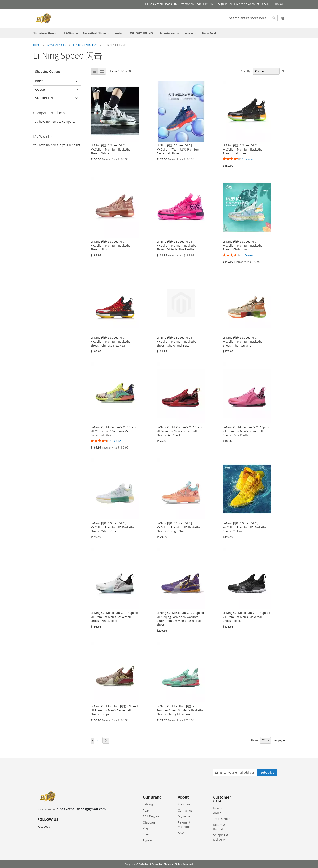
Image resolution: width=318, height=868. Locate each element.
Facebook (44, 826)
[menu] (159, 33)
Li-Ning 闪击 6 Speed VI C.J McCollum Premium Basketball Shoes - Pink (111, 245)
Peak (146, 810)
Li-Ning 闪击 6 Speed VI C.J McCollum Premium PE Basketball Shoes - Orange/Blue (179, 527)
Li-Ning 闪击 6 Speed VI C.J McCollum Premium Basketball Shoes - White (111, 149)
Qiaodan (149, 822)
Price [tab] (39, 81)
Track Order (221, 819)
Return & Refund (219, 827)
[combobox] (252, 18)
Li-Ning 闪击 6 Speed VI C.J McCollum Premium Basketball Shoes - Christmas (243, 245)
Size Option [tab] (44, 98)
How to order (218, 810)
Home (37, 45)
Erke (146, 834)
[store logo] (44, 18)
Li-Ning (148, 804)
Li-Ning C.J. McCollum (85, 45)
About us (184, 804)
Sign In (223, 4)
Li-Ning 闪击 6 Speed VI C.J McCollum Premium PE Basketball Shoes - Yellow (245, 527)
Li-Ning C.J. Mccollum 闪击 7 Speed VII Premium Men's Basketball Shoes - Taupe (114, 710)
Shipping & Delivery (221, 837)
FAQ (181, 832)
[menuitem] (45, 33)
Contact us (185, 810)
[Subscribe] (267, 773)
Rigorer (148, 840)
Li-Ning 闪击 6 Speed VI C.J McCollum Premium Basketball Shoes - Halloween (243, 149)
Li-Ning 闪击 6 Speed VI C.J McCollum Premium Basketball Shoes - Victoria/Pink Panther (177, 245)
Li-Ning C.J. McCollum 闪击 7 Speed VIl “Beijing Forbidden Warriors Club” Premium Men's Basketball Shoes (180, 619)
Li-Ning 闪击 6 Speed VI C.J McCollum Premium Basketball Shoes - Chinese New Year (111, 341)
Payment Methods (184, 824)
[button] (274, 4)
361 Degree (151, 816)
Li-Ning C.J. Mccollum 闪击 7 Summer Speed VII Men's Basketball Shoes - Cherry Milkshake (181, 710)
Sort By (246, 71)
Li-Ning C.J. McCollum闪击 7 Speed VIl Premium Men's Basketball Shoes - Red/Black (180, 431)
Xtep (146, 828)
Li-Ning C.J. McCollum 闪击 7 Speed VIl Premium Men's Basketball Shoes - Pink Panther (246, 431)
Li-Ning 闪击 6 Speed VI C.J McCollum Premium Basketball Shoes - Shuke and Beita (177, 341)
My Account (186, 816)
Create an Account (247, 4)
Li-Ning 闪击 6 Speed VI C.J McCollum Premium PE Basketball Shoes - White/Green (113, 527)
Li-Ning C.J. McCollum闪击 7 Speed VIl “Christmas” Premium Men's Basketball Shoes (114, 431)
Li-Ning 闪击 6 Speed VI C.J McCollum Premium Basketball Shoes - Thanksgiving (243, 341)
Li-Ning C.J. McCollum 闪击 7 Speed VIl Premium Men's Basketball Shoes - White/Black (114, 617)
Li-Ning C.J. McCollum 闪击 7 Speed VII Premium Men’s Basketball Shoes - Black (246, 617)
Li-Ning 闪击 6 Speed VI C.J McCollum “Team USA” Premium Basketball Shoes (178, 149)
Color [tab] (40, 89)
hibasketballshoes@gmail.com (81, 809)
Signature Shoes (57, 45)
